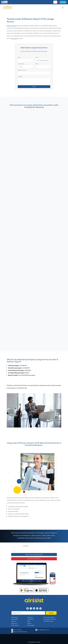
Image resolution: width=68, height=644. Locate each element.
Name (19, 57)
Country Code (21, 64)
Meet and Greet (12, 26)
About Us (14, 621)
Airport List (14, 623)
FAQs (29, 621)
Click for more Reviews (34, 559)
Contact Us (30, 617)
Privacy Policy (15, 625)
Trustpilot (26, 546)
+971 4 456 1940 (18, 630)
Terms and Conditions (49, 617)
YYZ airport (14, 38)
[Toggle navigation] (63, 7)
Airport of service (22, 70)
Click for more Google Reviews (34, 554)
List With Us (30, 619)
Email (37, 57)
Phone (37, 64)
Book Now (63, 2)
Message (20, 76)
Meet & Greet (15, 617)
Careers (29, 623)
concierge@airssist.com (43, 630)
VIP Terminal (15, 619)
